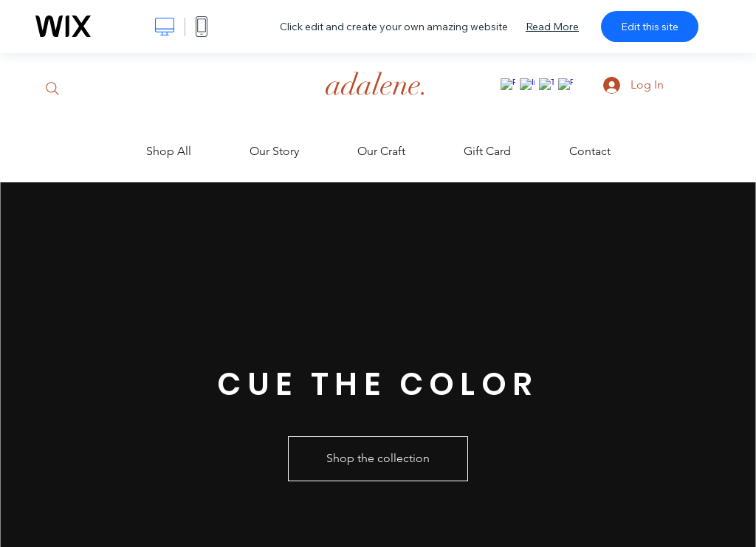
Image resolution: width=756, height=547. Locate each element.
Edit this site (650, 27)
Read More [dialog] (552, 27)
